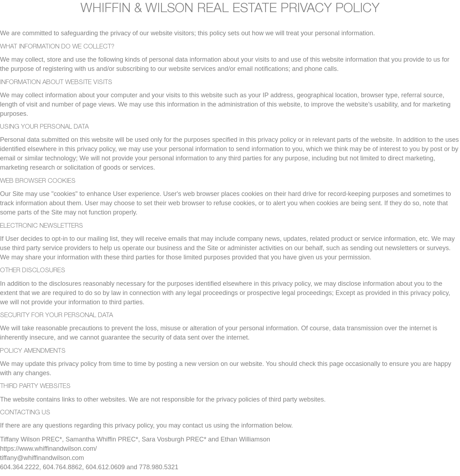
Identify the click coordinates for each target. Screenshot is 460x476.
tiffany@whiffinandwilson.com (42, 458)
